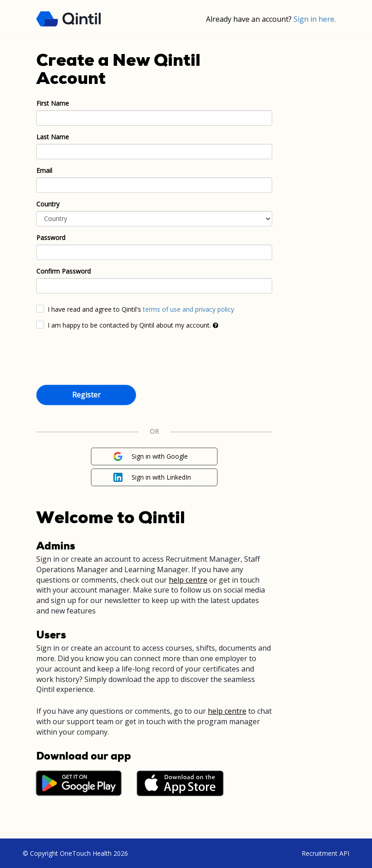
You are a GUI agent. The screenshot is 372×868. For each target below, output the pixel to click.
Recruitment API (325, 853)
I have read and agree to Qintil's (141, 309)
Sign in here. (315, 19)
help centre (188, 580)
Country (48, 204)
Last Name (53, 137)
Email (44, 170)
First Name (53, 103)
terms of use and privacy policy (188, 309)
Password (51, 238)
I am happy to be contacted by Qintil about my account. (133, 325)
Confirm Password (64, 271)
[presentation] (105, 359)
